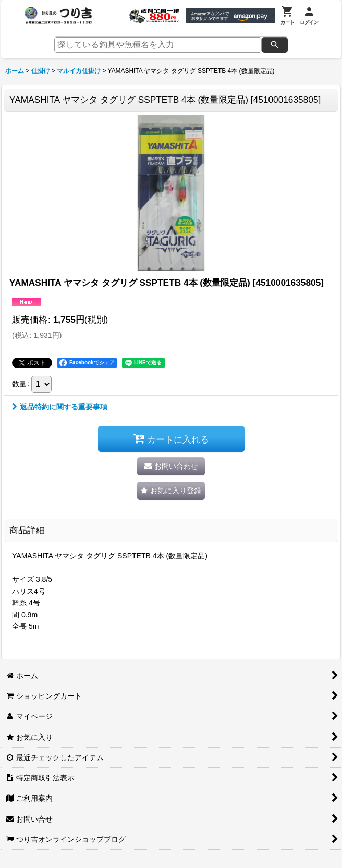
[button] (171, 491)
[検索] (275, 45)
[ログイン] (309, 16)
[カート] (288, 16)
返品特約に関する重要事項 (60, 407)
